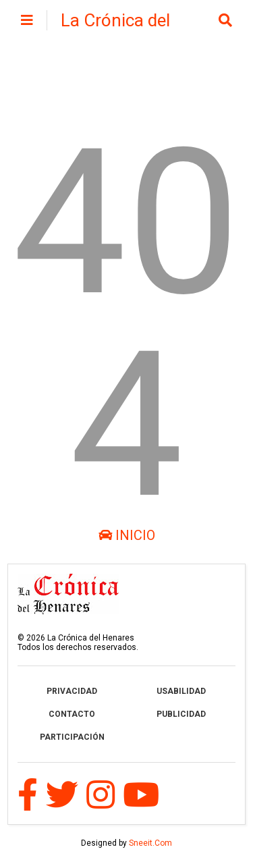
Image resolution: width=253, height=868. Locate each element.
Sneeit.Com (150, 843)
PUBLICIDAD (181, 714)
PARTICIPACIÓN (72, 737)
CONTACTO (72, 714)
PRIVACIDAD (72, 691)
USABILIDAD (181, 691)
